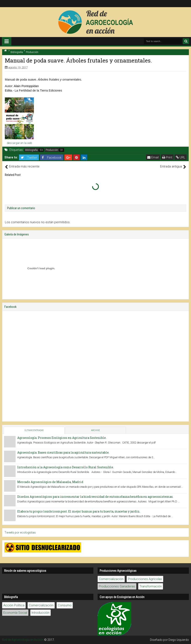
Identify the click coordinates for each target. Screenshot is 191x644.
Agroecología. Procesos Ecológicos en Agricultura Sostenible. (62, 438)
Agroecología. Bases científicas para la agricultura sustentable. (63, 452)
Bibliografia (31, 150)
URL (181, 157)
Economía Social (15, 613)
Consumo (65, 605)
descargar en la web (19, 143)
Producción (52, 150)
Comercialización (111, 579)
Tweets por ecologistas (20, 532)
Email (153, 157)
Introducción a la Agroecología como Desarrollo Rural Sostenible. (66, 467)
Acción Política (14, 605)
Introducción (40, 613)
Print (167, 157)
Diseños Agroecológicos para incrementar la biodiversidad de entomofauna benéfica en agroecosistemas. (95, 497)
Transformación (151, 586)
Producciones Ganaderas (117, 586)
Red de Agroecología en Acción (23, 640)
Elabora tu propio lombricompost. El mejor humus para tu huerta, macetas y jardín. (79, 511)
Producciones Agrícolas (145, 579)
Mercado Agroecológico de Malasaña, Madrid (50, 482)
